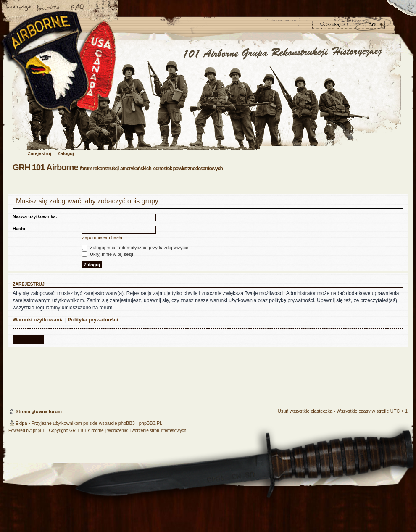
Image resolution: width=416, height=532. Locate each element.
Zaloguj (66, 153)
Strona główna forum (207, 95)
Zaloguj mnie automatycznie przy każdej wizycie (135, 248)
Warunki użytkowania (38, 320)
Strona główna (19, 8)
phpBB (39, 431)
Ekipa (21, 423)
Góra (397, 359)
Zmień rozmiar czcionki (48, 8)
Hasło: (20, 229)
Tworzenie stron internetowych (158, 431)
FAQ (78, 8)
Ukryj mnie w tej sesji (108, 254)
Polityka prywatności (93, 320)
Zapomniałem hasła (102, 237)
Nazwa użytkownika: (35, 216)
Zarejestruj (39, 153)
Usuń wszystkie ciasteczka (305, 411)
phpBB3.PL (151, 423)
